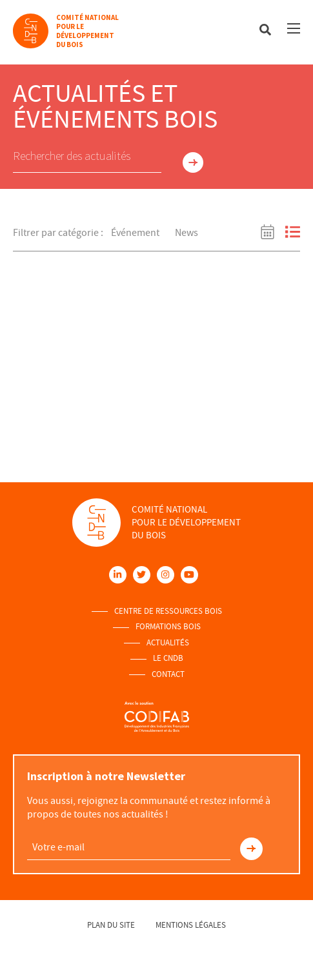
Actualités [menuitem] (168, 643)
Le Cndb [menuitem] (168, 658)
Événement (135, 233)
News (187, 233)
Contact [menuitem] (168, 674)
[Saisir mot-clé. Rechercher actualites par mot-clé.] (87, 157)
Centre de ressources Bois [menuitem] (168, 611)
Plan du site (111, 925)
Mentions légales (191, 925)
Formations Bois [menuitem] (168, 627)
